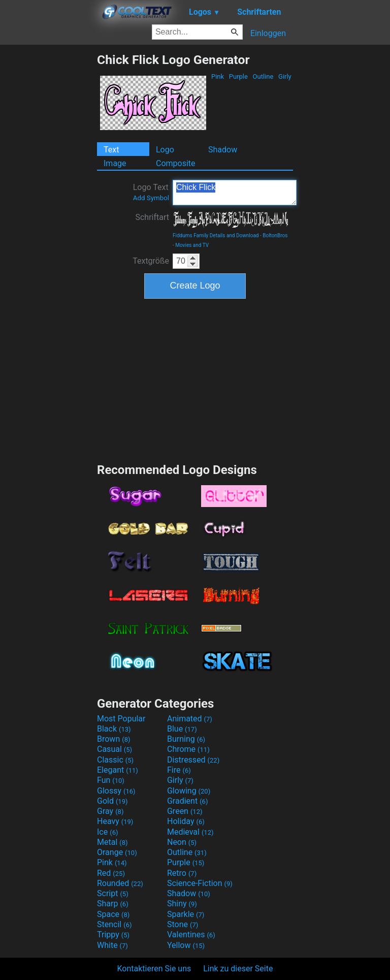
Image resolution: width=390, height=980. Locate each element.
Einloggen (268, 33)
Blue (182, 729)
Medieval (190, 832)
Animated (190, 719)
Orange (117, 852)
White (112, 945)
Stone (183, 924)
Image (115, 163)
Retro (182, 873)
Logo (165, 150)
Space (113, 914)
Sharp (113, 904)
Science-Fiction (200, 883)
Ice (107, 832)
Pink (218, 76)
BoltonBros (275, 235)
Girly (285, 76)
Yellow (186, 945)
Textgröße (151, 261)
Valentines (191, 935)
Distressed (193, 760)
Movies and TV (192, 245)
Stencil (114, 924)
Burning (186, 739)
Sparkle (186, 914)
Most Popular (121, 719)
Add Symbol (151, 198)
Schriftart (152, 217)
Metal (112, 842)
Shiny (182, 904)
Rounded (120, 883)
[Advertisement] (48, 205)
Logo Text (151, 192)
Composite (176, 163)
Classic (115, 760)
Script (113, 893)
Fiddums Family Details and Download (216, 235)
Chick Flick (235, 193)
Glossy (116, 791)
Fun (111, 780)
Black (114, 729)
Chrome (188, 749)
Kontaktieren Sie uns (154, 969)
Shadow (223, 150)
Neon (182, 842)
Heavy (115, 821)
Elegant (118, 770)
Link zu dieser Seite (238, 969)
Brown (113, 739)
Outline (263, 76)
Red (111, 873)
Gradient (187, 801)
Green (185, 811)
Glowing (189, 791)
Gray (110, 811)
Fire (179, 770)
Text (111, 150)
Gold (112, 801)
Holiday (186, 821)
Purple (239, 76)
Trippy (113, 935)
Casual (115, 749)
